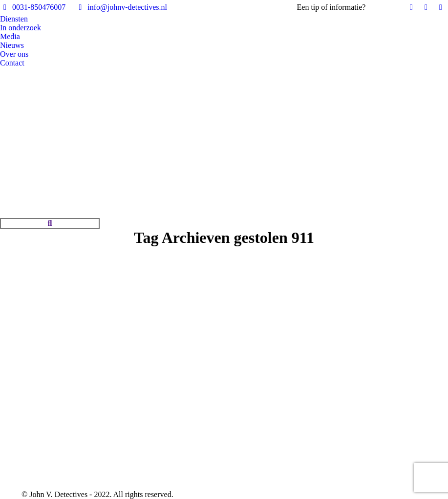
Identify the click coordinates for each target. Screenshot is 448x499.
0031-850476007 (33, 7)
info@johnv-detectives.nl (121, 7)
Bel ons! (381, 7)
